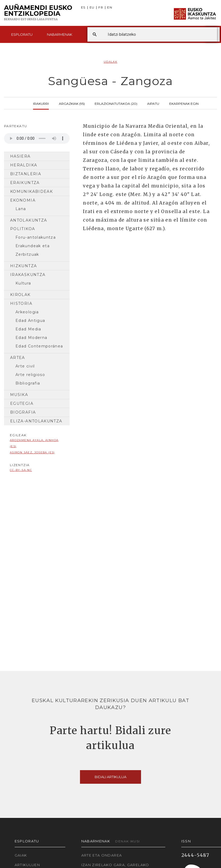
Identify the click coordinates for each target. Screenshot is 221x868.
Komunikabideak (31, 191)
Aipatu (153, 103)
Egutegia (22, 403)
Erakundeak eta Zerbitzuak (33, 250)
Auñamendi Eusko (38, 13)
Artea (18, 358)
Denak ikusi (127, 841)
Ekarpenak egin (184, 103)
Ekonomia (23, 200)
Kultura (23, 283)
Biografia (23, 412)
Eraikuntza (25, 183)
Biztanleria (26, 174)
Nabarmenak (60, 34)
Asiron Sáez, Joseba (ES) (32, 452)
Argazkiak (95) (72, 103)
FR (101, 8)
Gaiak (21, 855)
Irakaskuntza (28, 275)
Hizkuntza (23, 266)
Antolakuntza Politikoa (29, 225)
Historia (21, 303)
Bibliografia (28, 383)
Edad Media (28, 329)
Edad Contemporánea (39, 346)
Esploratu (22, 34)
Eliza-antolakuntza (36, 421)
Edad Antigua (30, 321)
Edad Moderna (31, 338)
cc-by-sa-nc (21, 470)
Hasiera (20, 156)
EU (92, 8)
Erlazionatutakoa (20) (116, 103)
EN (110, 8)
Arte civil (25, 366)
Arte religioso (30, 375)
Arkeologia (27, 312)
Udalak (110, 62)
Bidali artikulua (110, 777)
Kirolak (20, 295)
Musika (19, 395)
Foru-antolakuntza (36, 237)
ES (83, 8)
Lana (21, 209)
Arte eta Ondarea (102, 855)
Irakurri (41, 103)
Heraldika (24, 165)
